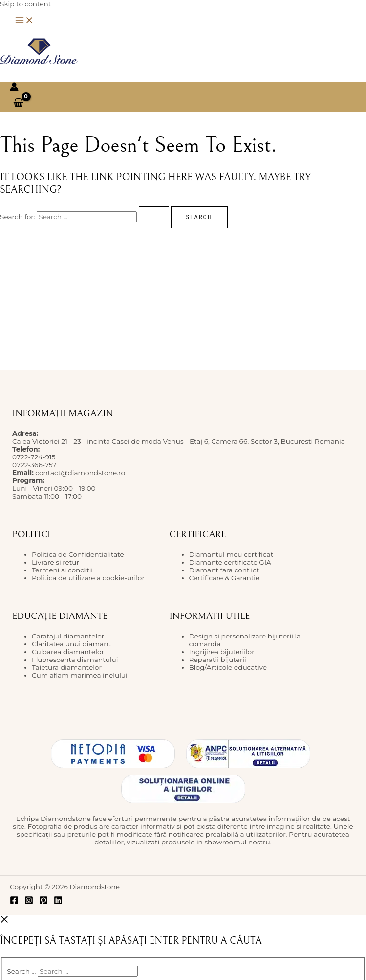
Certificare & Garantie (225, 578)
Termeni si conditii (62, 570)
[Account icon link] (14, 87)
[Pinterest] (43, 902)
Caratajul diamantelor (68, 636)
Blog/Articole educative (228, 667)
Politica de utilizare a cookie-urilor (88, 578)
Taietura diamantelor (67, 667)
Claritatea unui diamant (71, 644)
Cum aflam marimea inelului (80, 675)
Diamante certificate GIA (230, 562)
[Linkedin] (58, 902)
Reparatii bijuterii (218, 660)
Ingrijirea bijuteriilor (222, 652)
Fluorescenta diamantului (75, 660)
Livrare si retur (55, 562)
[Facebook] (14, 902)
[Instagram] (29, 902)
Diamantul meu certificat (231, 554)
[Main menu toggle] (24, 21)
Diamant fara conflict (224, 570)
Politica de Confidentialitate (78, 554)
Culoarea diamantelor (68, 652)
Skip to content (25, 4)
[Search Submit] (154, 217)
